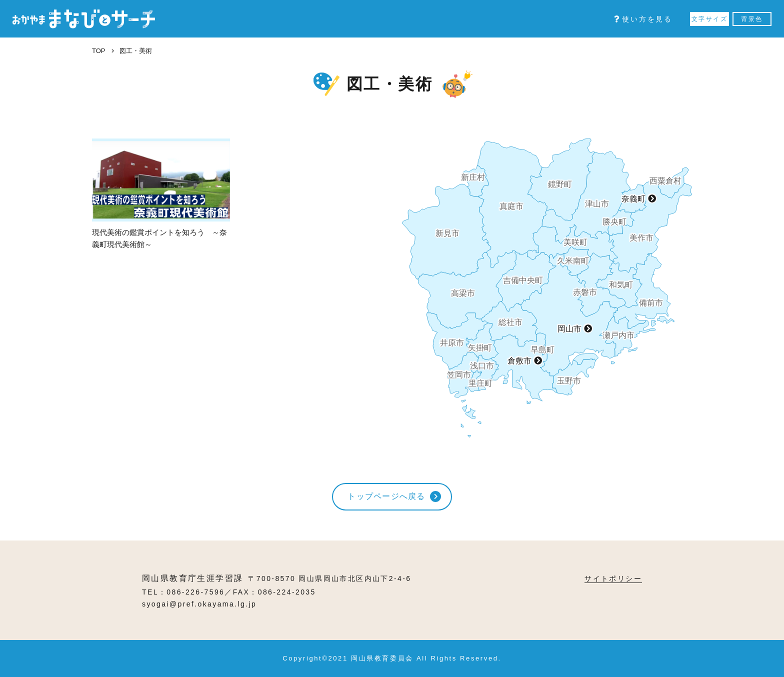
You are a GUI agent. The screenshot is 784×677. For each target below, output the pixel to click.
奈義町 (633, 199)
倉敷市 (519, 361)
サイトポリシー (613, 578)
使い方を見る (643, 19)
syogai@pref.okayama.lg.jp (199, 604)
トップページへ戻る (386, 496)
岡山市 (569, 329)
